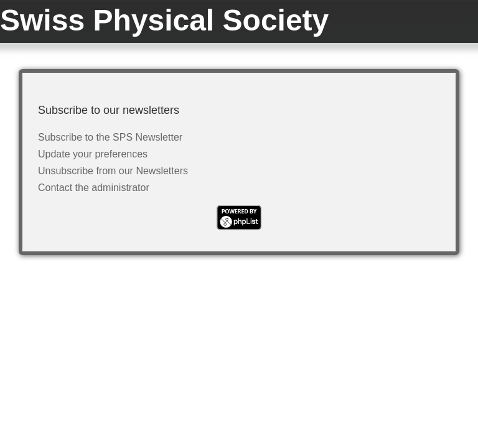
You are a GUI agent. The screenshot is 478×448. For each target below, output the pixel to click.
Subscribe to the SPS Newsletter (110, 137)
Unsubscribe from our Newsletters (113, 171)
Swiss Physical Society (164, 20)
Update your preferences (93, 154)
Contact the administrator (94, 188)
